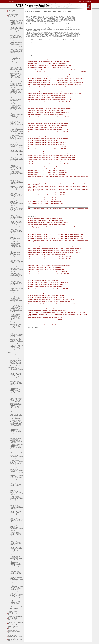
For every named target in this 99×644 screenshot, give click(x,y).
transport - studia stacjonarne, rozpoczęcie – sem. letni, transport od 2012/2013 (16, 602)
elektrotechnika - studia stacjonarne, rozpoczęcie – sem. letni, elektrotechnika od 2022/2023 (16, 489)
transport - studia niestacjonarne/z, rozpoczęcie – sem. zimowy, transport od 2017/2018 (16, 335)
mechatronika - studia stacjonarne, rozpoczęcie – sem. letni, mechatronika (16, 573)
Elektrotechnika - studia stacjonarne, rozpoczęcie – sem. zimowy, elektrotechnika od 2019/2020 (16, 28)
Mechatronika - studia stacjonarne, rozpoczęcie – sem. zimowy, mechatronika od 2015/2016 (17, 37)
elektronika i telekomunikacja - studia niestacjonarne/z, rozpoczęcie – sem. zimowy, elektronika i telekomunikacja (17, 80)
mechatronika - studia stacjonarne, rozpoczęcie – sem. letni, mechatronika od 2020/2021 (16, 577)
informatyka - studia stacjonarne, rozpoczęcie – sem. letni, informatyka (16, 511)
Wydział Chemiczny (13, 610)
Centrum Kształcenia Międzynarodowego (13, 12)
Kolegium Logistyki (13, 630)
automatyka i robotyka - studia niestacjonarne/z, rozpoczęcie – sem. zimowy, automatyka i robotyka (17, 42)
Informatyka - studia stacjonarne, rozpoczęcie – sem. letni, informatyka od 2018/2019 (16, 374)
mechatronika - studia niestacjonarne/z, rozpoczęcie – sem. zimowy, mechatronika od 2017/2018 (16, 266)
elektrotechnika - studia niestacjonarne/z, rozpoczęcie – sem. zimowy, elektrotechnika (16, 118)
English (13, 1)
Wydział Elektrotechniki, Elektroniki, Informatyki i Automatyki (14, 17)
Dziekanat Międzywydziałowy (15, 638)
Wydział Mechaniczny (13, 14)
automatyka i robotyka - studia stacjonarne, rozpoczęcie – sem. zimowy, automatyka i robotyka (17, 46)
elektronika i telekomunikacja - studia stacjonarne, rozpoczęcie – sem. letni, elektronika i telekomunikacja (17, 430)
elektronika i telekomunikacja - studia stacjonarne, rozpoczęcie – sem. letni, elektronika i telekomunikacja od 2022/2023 (17, 446)
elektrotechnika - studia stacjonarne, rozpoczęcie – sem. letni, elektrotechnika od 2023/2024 (16, 493)
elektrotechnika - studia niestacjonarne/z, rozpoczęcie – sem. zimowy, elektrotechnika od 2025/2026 (16, 146)
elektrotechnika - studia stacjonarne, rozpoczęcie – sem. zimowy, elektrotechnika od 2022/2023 (16, 173)
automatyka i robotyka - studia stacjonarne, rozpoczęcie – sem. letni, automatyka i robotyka (17, 395)
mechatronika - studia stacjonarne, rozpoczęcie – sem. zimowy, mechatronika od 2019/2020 (17, 283)
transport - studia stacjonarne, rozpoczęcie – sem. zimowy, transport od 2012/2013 (16, 339)
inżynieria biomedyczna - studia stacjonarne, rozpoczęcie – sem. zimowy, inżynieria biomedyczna (16, 558)
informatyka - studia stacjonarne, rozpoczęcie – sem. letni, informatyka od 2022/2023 (16, 538)
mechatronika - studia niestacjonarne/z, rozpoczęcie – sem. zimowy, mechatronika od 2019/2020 (16, 270)
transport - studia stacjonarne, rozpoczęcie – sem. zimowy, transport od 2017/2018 (16, 343)
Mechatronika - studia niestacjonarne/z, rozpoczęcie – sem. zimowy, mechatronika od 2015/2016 (16, 32)
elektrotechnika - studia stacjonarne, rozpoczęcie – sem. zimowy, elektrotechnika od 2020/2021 (16, 168)
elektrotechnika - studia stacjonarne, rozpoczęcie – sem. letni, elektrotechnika (16, 484)
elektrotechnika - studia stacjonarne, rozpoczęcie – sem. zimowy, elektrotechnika (16, 150)
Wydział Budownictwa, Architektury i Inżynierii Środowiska (16, 617)
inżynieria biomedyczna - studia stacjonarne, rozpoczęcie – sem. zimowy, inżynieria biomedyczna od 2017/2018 (16, 245)
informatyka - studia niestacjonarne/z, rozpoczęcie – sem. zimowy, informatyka (16, 186)
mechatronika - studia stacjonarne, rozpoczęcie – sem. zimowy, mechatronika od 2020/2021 (17, 288)
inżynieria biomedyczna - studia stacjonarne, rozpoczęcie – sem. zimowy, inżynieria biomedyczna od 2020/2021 (16, 257)
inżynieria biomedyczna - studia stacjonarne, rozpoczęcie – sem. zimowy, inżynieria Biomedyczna (16, 240)
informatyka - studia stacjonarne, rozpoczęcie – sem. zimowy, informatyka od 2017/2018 (16, 217)
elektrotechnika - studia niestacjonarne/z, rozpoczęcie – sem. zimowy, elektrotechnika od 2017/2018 (16, 123)
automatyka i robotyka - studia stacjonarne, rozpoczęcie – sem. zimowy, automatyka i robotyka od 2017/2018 (17, 51)
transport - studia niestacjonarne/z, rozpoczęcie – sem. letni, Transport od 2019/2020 (16, 595)
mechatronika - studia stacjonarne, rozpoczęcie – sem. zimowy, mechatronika (16, 274)
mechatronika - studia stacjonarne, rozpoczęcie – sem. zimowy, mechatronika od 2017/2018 (17, 278)
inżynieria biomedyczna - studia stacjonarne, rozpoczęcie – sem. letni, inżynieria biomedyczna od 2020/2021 (16, 553)
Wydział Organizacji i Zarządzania (16, 622)
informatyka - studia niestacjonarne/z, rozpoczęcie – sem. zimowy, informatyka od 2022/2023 (17, 204)
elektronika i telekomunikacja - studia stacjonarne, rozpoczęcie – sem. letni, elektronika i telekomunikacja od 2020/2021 (17, 435)
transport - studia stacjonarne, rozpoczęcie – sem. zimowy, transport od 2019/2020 (16, 350)
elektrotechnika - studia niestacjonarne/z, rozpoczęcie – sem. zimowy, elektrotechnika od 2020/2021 (16, 132)
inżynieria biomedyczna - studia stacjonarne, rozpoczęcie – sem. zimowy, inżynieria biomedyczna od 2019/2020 (16, 251)
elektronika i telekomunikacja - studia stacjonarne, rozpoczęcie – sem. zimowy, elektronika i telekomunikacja (17, 97)
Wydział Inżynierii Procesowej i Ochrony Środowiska (15, 624)
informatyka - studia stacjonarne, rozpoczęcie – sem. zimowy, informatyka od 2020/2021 (16, 226)
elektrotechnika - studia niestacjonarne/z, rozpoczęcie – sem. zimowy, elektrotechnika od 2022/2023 (16, 137)
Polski (9, 1)
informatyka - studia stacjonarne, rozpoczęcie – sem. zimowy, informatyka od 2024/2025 (16, 236)
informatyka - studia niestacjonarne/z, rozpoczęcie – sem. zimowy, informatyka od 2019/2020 (17, 195)
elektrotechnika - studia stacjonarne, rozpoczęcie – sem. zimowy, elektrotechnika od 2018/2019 (16, 159)
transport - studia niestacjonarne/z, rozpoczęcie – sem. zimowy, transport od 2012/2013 (16, 330)
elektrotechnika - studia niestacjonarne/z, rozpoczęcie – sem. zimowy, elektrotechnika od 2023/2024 (16, 141)
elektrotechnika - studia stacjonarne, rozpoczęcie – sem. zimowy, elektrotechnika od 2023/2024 (16, 177)
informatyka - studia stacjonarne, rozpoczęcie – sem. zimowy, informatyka (16, 213)
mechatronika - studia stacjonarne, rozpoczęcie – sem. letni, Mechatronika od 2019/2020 (16, 568)
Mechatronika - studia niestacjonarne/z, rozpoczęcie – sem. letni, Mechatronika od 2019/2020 (16, 378)
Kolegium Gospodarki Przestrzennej (13, 627)
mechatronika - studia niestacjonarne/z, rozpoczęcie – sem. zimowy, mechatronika (16, 261)
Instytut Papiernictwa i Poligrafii (15, 637)
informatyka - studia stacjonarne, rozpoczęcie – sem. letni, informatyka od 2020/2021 (16, 534)
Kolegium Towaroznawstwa (14, 629)
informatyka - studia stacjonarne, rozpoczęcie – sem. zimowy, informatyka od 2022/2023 (16, 231)
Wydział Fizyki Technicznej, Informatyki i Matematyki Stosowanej (14, 620)
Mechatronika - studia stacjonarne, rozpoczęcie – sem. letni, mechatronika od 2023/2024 (16, 383)
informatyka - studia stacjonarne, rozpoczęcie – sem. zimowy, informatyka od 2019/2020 (16, 222)
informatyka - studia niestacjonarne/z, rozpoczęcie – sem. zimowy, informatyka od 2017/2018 (17, 190)
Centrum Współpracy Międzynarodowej (13, 635)
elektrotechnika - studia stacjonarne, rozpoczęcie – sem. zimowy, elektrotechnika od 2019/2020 (16, 164)
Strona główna (12, 10)
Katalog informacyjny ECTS (85, 1)
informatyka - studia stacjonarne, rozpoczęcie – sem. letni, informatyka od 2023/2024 (16, 543)
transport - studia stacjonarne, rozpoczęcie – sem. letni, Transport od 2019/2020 (16, 599)
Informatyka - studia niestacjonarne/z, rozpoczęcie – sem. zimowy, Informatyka (16, 370)
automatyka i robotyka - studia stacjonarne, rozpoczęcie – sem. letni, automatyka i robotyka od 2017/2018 (17, 400)
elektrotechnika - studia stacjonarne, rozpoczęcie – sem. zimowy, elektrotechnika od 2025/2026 (16, 182)
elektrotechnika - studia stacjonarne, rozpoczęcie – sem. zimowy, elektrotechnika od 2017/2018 (16, 154)
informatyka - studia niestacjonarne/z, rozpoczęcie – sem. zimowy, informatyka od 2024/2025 (17, 209)
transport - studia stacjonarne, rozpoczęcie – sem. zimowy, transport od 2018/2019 (16, 346)
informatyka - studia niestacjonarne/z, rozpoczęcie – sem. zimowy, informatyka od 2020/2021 (17, 200)
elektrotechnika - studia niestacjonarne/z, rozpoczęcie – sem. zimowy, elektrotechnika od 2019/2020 (16, 128)
